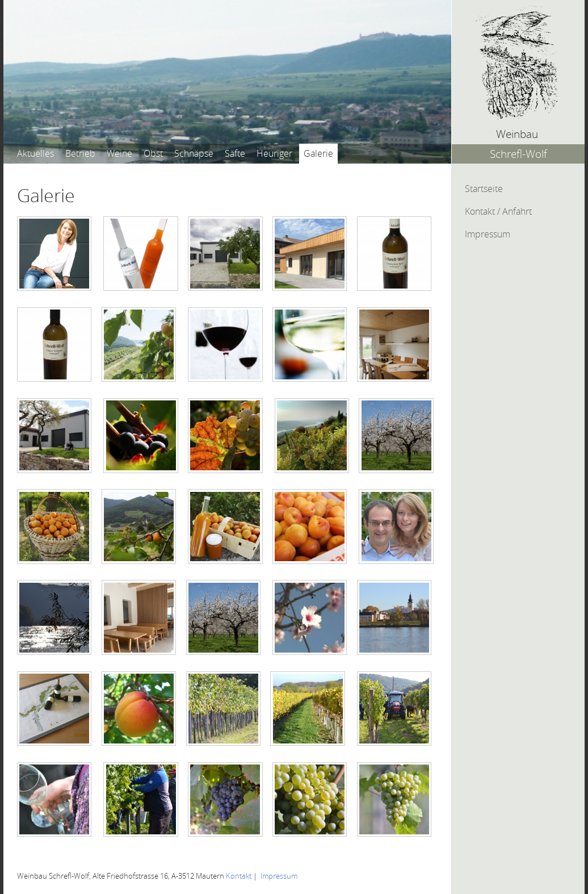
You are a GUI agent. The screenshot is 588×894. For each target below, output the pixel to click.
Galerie (318, 153)
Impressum (488, 234)
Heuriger (274, 153)
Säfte (235, 153)
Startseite (484, 189)
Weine (119, 153)
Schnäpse (194, 153)
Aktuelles (35, 153)
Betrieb (80, 153)
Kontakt (239, 876)
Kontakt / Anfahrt (498, 211)
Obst (153, 153)
